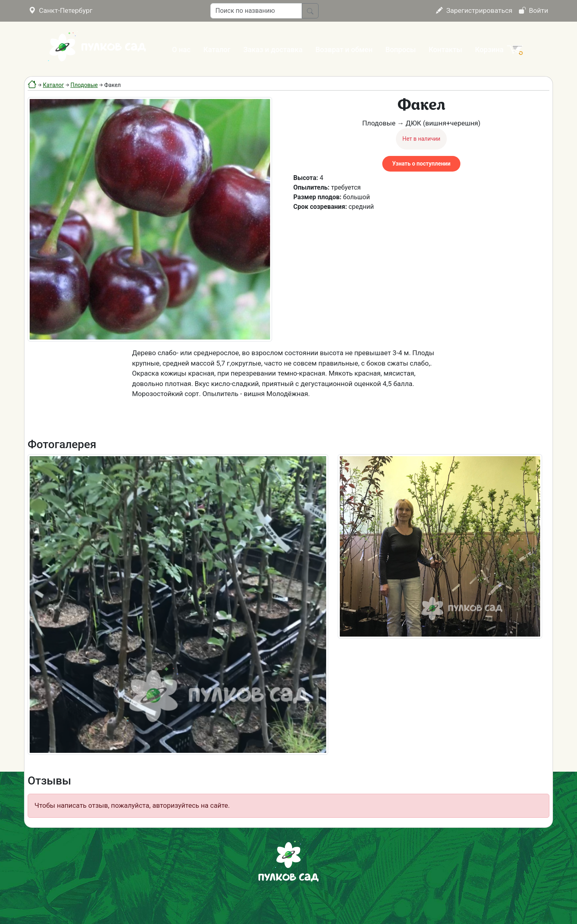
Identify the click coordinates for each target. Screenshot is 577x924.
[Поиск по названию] (256, 11)
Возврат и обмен (344, 50)
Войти (534, 10)
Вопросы (401, 50)
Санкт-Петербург (61, 10)
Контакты (446, 50)
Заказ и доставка (273, 50)
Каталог (217, 50)
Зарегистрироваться (474, 10)
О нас (181, 50)
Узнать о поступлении (421, 164)
